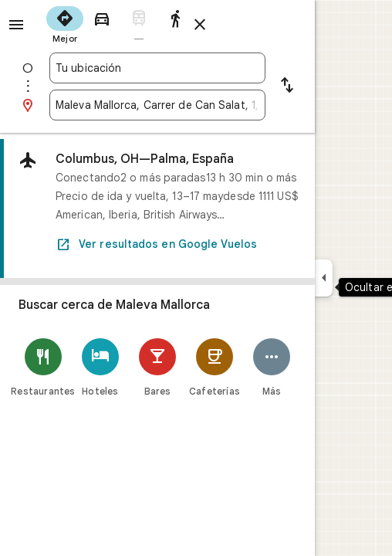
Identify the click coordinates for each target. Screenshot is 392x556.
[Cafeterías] (215, 367)
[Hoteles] (100, 367)
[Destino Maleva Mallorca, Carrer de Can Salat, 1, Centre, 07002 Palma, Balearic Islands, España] (157, 105)
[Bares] (157, 367)
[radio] (65, 23)
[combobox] (157, 68)
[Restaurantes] (43, 367)
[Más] (272, 367)
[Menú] (16, 25)
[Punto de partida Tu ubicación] (157, 68)
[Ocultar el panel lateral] (324, 278)
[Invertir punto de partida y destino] (287, 86)
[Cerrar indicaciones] (200, 25)
